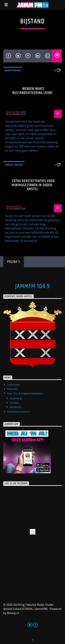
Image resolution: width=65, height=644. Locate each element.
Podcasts (12, 389)
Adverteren (16, 398)
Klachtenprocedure (18, 412)
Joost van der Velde (16, 112)
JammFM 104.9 (32, 286)
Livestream (13, 385)
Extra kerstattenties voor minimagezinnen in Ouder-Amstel (33, 185)
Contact (14, 403)
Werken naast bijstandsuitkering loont (32, 91)
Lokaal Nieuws (14, 165)
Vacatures (15, 407)
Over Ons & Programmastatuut (25, 393)
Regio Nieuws (13, 70)
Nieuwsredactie (14, 206)
